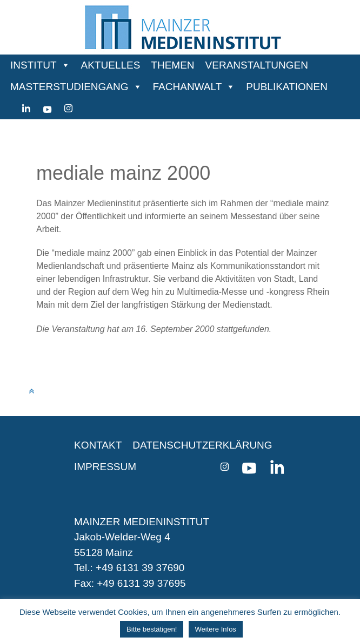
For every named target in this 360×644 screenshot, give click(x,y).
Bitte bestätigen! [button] (152, 629)
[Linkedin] (26, 109)
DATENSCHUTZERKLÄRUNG (202, 445)
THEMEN (172, 65)
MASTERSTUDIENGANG (69, 87)
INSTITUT (34, 65)
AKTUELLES (111, 65)
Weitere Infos (216, 629)
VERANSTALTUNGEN (257, 65)
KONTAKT (98, 445)
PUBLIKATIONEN (287, 87)
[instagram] (68, 109)
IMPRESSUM (105, 467)
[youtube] (47, 109)
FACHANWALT (188, 87)
